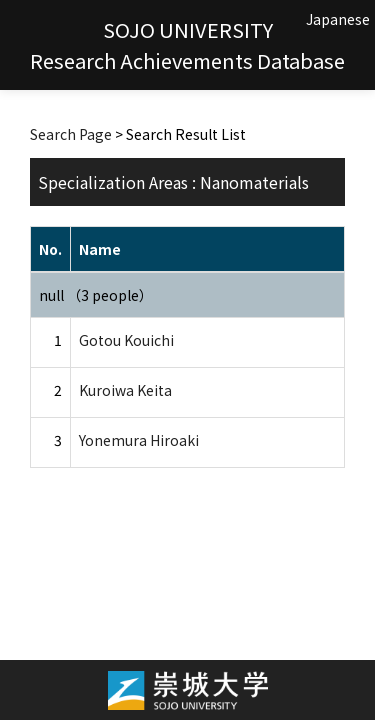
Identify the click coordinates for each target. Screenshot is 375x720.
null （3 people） (96, 295)
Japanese (338, 19)
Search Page (71, 134)
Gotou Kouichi (126, 340)
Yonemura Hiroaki (139, 440)
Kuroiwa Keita (125, 390)
